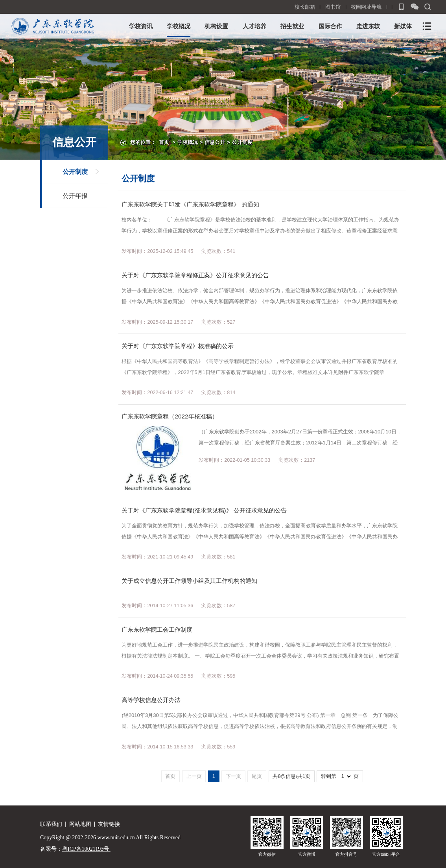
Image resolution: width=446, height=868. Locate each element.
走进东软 (368, 26)
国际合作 (330, 26)
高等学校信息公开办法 (151, 700)
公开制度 (242, 142)
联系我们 (51, 824)
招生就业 (292, 26)
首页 (164, 142)
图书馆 (333, 7)
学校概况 (179, 26)
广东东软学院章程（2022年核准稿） (170, 416)
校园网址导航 (366, 7)
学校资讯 (141, 26)
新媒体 (403, 26)
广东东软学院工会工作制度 (157, 629)
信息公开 (215, 142)
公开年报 (75, 196)
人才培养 (254, 26)
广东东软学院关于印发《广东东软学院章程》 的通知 (190, 204)
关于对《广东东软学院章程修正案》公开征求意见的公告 (195, 275)
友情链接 (109, 824)
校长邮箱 (305, 7)
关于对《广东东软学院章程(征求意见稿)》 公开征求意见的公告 (204, 510)
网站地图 (80, 824)
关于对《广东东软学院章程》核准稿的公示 (178, 346)
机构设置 (216, 26)
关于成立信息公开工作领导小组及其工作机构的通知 (189, 581)
